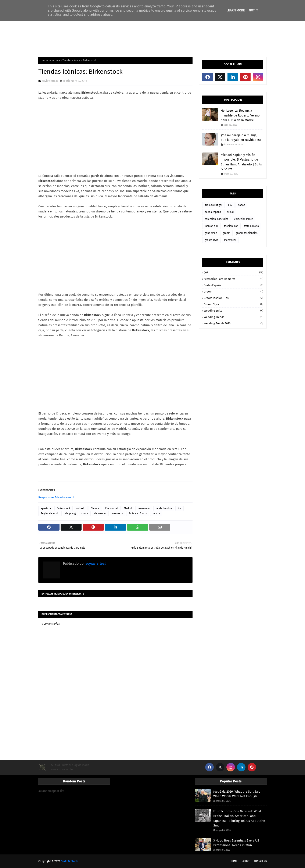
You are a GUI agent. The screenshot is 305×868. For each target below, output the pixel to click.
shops (85, 513)
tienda (156, 513)
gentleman (211, 233)
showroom (100, 513)
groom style (211, 240)
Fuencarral (112, 508)
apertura (55, 60)
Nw (180, 508)
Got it (253, 10)
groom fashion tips (247, 233)
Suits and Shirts (138, 513)
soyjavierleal (50, 81)
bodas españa (213, 212)
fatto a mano (251, 226)
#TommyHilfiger (213, 205)
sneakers (117, 513)
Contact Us (260, 861)
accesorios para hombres (234, 279)
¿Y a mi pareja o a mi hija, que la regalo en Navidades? (241, 138)
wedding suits (234, 311)
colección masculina (217, 219)
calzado (81, 508)
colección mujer (244, 219)
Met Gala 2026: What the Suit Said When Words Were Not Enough (237, 794)
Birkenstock (64, 508)
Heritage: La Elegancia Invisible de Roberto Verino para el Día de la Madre (240, 115)
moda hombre (164, 508)
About (246, 861)
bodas (241, 205)
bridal (230, 212)
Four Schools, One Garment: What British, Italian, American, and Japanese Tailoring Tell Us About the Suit (239, 818)
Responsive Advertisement (56, 497)
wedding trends (234, 317)
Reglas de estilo (50, 513)
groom (227, 233)
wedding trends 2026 (234, 323)
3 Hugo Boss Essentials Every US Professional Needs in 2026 (236, 843)
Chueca (95, 508)
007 (230, 205)
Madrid (128, 508)
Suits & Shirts (70, 861)
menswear (144, 508)
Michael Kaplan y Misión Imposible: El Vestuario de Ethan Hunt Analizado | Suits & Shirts (241, 162)
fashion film (211, 226)
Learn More (236, 10)
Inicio (45, 60)
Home (234, 861)
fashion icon (231, 226)
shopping (70, 513)
